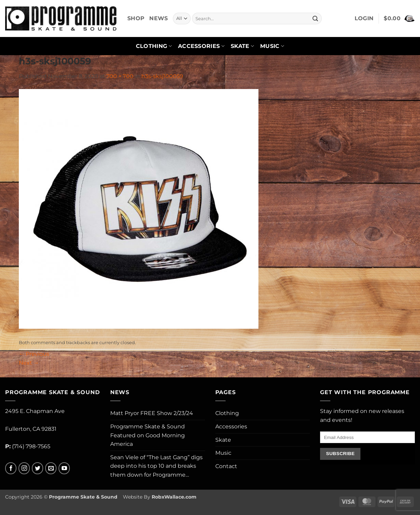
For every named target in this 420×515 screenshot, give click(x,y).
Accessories (201, 46)
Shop (136, 18)
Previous (34, 354)
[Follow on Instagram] (24, 468)
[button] (364, 18)
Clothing (154, 46)
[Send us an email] (51, 468)
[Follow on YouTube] (64, 468)
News (158, 18)
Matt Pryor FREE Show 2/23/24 (152, 413)
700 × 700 (120, 76)
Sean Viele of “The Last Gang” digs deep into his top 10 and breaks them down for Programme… (156, 466)
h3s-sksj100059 (162, 76)
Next (29, 363)
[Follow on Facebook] (11, 468)
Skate (242, 46)
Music (272, 46)
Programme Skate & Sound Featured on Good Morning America (148, 435)
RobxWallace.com (174, 497)
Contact (226, 466)
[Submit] (315, 18)
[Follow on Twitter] (37, 468)
